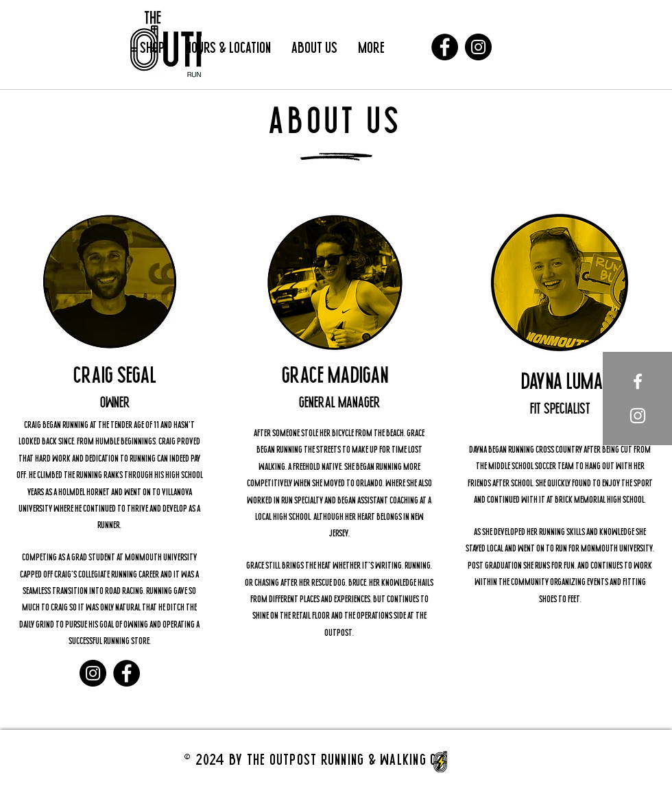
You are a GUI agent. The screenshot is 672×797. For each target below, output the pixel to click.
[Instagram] (478, 47)
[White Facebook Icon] (638, 381)
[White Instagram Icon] (638, 416)
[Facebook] (445, 47)
